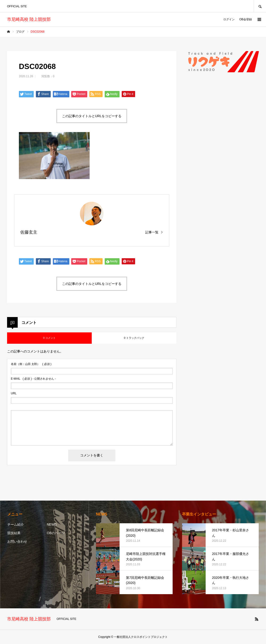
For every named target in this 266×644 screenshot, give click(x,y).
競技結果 (14, 533)
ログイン (229, 19)
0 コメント (49, 338)
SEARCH (260, 6)
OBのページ (56, 533)
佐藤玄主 (29, 232)
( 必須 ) (31, 364)
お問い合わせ (17, 541)
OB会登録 (246, 19)
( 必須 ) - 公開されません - (33, 379)
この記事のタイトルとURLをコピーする (92, 116)
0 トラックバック (134, 338)
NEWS (52, 524)
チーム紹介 (16, 524)
